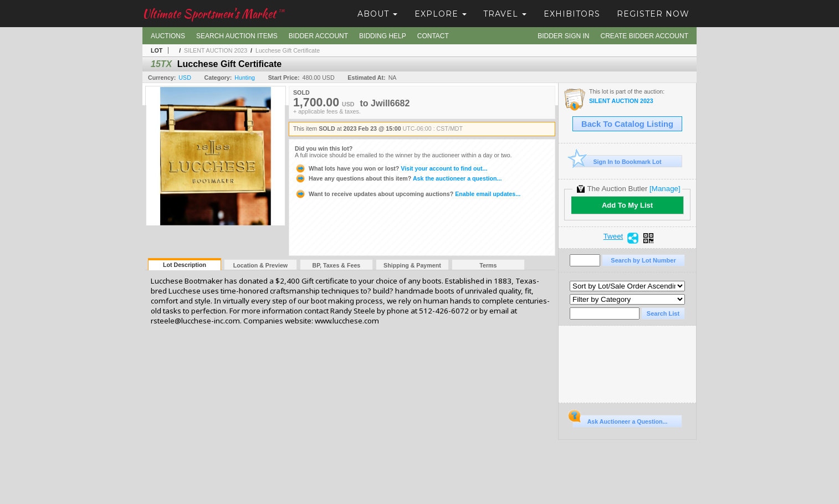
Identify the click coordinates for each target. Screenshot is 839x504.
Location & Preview (260, 265)
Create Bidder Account (644, 36)
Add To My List (627, 205)
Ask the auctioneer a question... (398, 178)
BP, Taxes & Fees (337, 265)
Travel (505, 14)
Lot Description (185, 265)
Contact (433, 36)
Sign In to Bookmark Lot (617, 161)
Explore (441, 14)
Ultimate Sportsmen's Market (213, 14)
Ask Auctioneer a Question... (620, 420)
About (377, 14)
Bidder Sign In (563, 36)
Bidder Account (318, 36)
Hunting (245, 78)
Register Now (653, 14)
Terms (488, 265)
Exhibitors (572, 14)
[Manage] (665, 189)
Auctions (168, 36)
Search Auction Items (237, 36)
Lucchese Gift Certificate (288, 50)
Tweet (613, 236)
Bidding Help (383, 36)
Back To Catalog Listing (627, 124)
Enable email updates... (408, 194)
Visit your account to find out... (391, 168)
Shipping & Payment (412, 265)
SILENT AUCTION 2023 (216, 50)
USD (185, 78)
